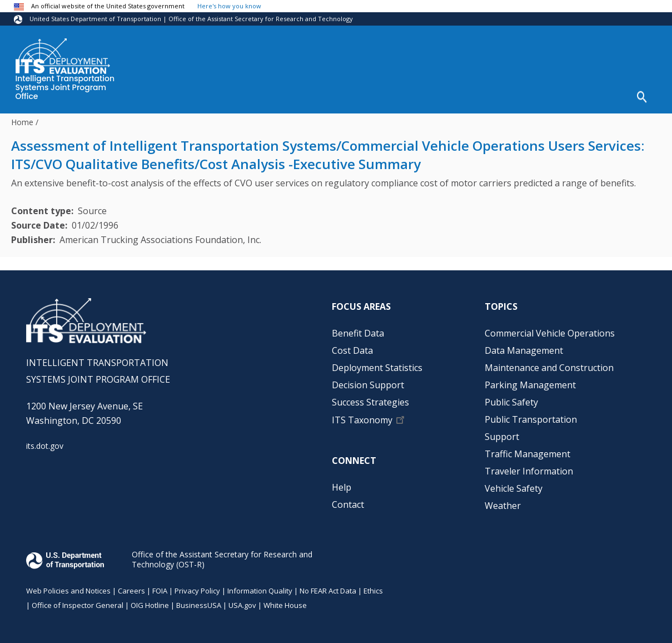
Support (502, 433)
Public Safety (511, 398)
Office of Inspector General (78, 601)
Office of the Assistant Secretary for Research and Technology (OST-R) (222, 555)
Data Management (524, 347)
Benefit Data (188, 95)
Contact (348, 501)
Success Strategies (533, 95)
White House (285, 601)
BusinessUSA (199, 601)
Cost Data (254, 95)
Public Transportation (531, 416)
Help (600, 95)
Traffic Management (527, 450)
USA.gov (242, 601)
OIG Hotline (150, 601)
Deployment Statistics (339, 95)
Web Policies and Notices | (72, 587)
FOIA (160, 587)
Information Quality (260, 587)
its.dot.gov (45, 442)
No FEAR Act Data (328, 587)
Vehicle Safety (514, 484)
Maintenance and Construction (549, 364)
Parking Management (530, 381)
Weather (503, 502)
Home (22, 118)
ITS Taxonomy (362, 416)
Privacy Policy (197, 587)
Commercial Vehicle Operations (550, 329)
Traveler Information (529, 467)
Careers (131, 587)
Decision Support (439, 95)
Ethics (373, 587)
